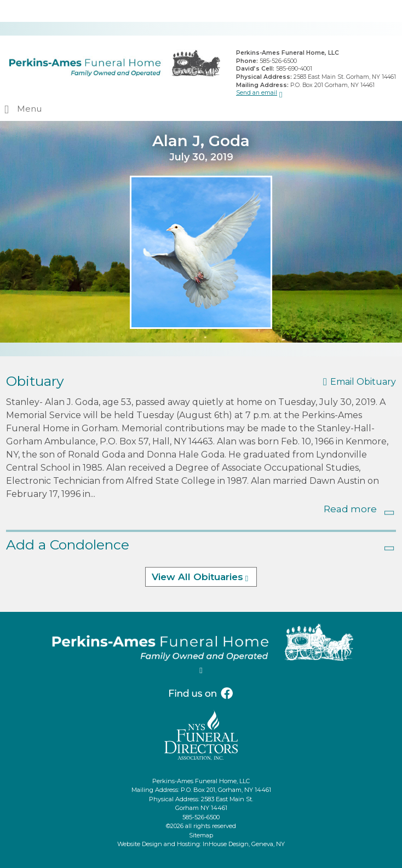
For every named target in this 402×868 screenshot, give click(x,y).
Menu (29, 109)
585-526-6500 (278, 61)
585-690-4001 (294, 69)
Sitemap (201, 835)
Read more (350, 509)
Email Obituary (363, 382)
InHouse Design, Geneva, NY (244, 844)
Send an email (257, 93)
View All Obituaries (197, 577)
